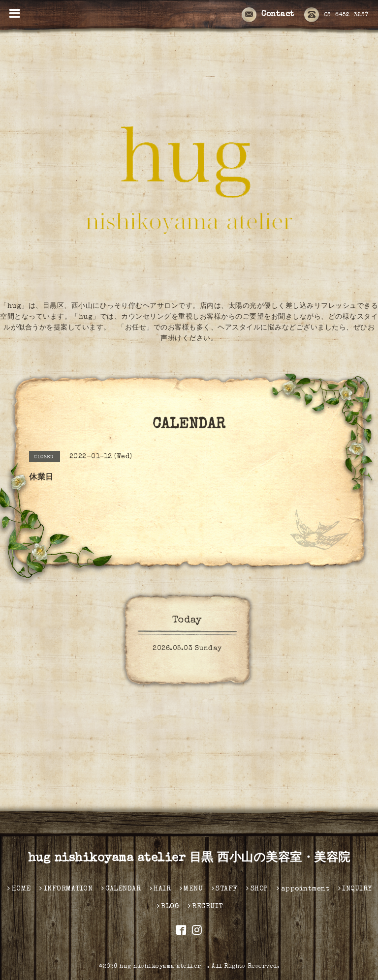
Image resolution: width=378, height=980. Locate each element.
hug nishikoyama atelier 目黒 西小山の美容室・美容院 (189, 859)
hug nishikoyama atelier (163, 967)
